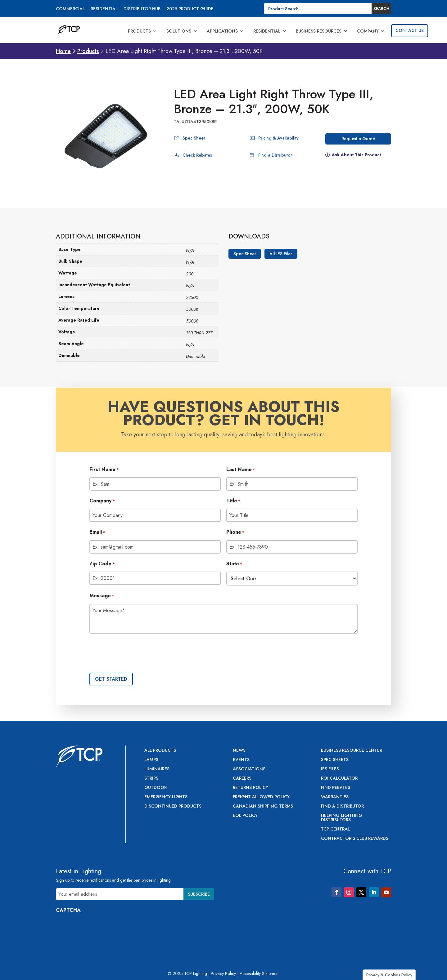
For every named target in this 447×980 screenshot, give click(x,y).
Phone (235, 532)
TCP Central (335, 829)
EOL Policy (245, 816)
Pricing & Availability (278, 138)
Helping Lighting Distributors (342, 818)
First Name (104, 470)
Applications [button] (225, 31)
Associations (249, 769)
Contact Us (410, 30)
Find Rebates (336, 788)
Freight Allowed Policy (261, 797)
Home (63, 51)
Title (233, 501)
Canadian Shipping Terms (263, 806)
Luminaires (157, 769)
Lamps (151, 760)
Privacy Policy (223, 973)
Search (381, 9)
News (239, 751)
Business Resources (322, 31)
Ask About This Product (356, 155)
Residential (104, 9)
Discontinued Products (173, 806)
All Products (160, 751)
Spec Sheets (335, 760)
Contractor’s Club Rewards (355, 839)
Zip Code (102, 564)
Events (241, 760)
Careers (242, 779)
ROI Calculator (339, 779)
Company (371, 31)
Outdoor (156, 788)
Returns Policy (251, 788)
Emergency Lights (166, 797)
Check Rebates (197, 155)
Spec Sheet (194, 138)
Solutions (182, 31)
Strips (151, 779)
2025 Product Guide (190, 9)
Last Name (241, 470)
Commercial (70, 9)
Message (102, 596)
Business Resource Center (352, 751)
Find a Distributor (275, 155)
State (234, 564)
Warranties (335, 797)
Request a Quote (358, 139)
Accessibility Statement (260, 973)
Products (142, 31)
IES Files (330, 769)
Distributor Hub (142, 9)
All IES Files (281, 254)
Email (97, 532)
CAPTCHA (68, 910)
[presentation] (137, 654)
